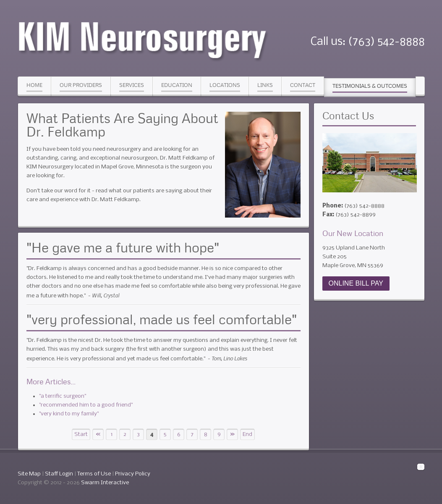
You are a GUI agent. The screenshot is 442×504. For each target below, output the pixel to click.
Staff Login (59, 474)
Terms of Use (94, 474)
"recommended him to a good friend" (86, 405)
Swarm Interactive (105, 483)
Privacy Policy (133, 474)
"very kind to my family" (69, 414)
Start (81, 434)
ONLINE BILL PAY (356, 283)
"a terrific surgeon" (63, 396)
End (247, 434)
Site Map (29, 474)
